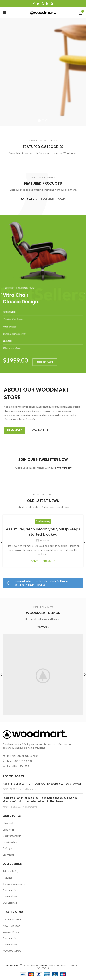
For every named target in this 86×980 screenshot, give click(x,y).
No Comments (30, 789)
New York (8, 823)
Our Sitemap (10, 903)
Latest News (10, 896)
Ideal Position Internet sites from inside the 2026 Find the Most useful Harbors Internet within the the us (40, 800)
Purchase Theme (12, 951)
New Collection (11, 926)
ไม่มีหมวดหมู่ (43, 522)
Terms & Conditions (14, 884)
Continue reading (43, 561)
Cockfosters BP (12, 836)
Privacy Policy (10, 871)
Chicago (7, 848)
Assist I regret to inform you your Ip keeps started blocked (43, 532)
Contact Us (9, 890)
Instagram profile (12, 919)
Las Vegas (8, 855)
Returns (7, 878)
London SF (9, 830)
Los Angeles (10, 842)
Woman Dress (11, 932)
